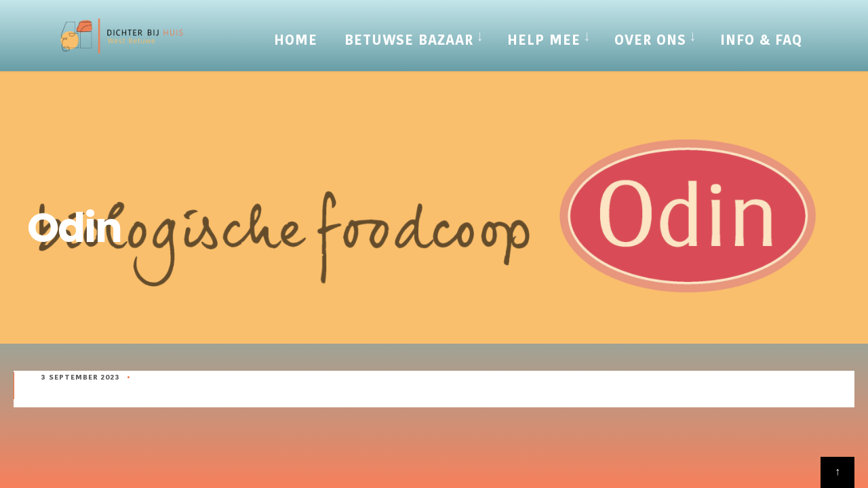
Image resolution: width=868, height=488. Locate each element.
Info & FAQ (761, 40)
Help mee (544, 40)
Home (296, 40)
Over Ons (650, 40)
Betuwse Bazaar (409, 40)
